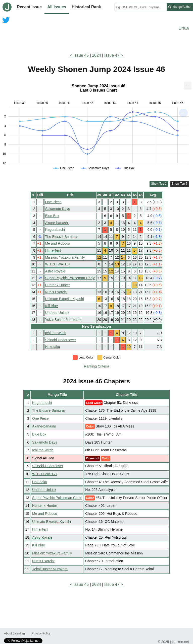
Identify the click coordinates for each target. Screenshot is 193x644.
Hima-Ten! (53, 250)
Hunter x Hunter (57, 285)
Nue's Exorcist (56, 292)
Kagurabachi (55, 230)
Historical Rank (86, 7)
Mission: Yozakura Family (65, 257)
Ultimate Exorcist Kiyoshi (64, 299)
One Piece (53, 202)
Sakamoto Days (57, 209)
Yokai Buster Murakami (63, 320)
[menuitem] (188, 86)
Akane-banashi (57, 223)
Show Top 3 (159, 184)
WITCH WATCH (58, 264)
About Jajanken (14, 633)
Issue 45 (82, 55)
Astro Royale (55, 271)
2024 (96, 55)
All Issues (57, 7)
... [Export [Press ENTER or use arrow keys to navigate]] (188, 85)
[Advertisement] (96, 35)
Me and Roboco (57, 243)
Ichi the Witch (56, 333)
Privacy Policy (41, 633)
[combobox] (141, 7)
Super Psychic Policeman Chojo (70, 278)
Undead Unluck (57, 313)
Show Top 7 (180, 184)
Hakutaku (52, 347)
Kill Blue (51, 306)
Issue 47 (112, 55)
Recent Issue (29, 7)
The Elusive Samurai (61, 237)
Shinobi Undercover (60, 340)
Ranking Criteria (96, 366)
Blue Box (52, 216)
